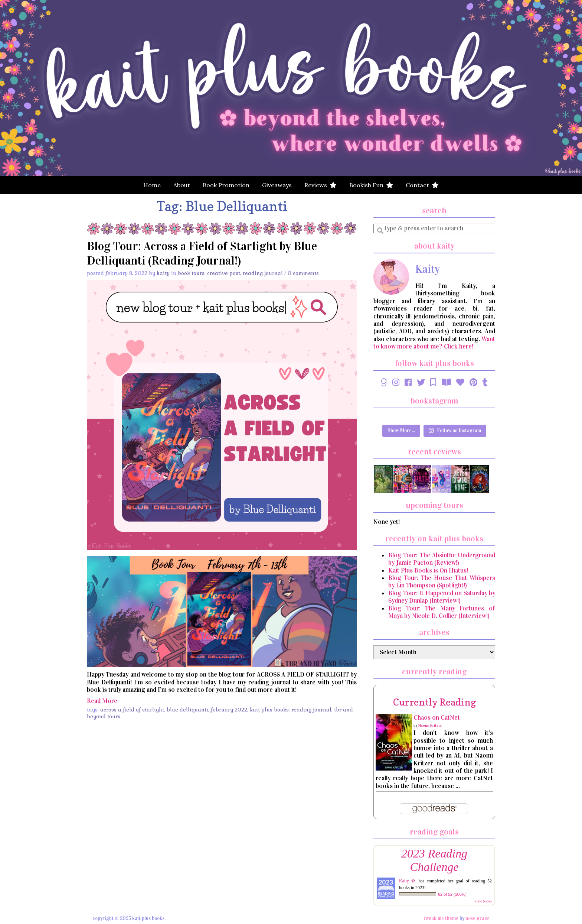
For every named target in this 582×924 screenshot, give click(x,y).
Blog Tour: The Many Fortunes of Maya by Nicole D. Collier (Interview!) (442, 612)
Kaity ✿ (408, 881)
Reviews (321, 185)
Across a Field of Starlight (132, 710)
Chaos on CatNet (437, 718)
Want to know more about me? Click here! (434, 343)
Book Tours (191, 273)
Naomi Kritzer (430, 726)
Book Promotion (226, 185)
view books (483, 901)
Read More (102, 701)
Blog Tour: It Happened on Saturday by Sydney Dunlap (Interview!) (442, 597)
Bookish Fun (371, 185)
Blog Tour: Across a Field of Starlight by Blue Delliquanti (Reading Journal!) (202, 253)
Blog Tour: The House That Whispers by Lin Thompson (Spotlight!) (442, 582)
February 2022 (229, 710)
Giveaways (277, 185)
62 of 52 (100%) (452, 894)
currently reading (434, 702)
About (182, 185)
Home (152, 185)
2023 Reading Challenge (434, 860)
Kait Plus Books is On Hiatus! (428, 570)
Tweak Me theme (441, 918)
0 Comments (303, 273)
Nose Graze (478, 918)
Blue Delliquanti (187, 710)
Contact (422, 185)
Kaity (163, 273)
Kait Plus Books (269, 710)
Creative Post (224, 273)
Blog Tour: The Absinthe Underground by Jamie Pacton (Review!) (442, 559)
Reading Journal (263, 273)
